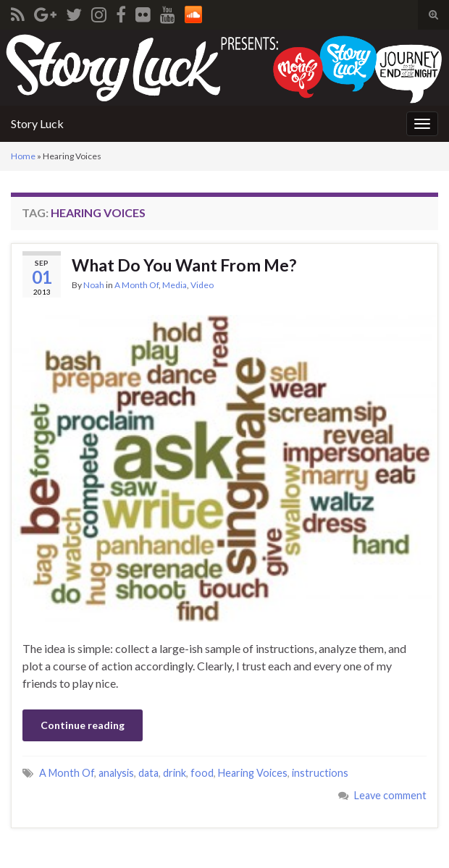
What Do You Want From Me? (184, 265)
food (202, 773)
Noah (94, 285)
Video (202, 285)
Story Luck (37, 123)
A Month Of (137, 285)
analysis (116, 773)
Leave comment (390, 795)
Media (175, 285)
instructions (320, 773)
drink (175, 773)
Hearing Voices (253, 773)
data (148, 773)
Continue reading (83, 725)
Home (23, 156)
